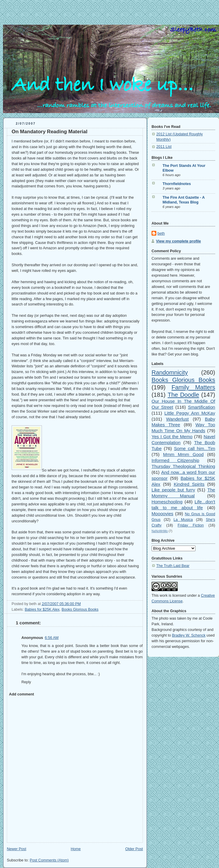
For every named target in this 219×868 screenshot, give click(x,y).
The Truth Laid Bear (173, 566)
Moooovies (162, 514)
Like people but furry (173, 490)
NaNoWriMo (160, 531)
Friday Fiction (191, 525)
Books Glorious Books (80, 610)
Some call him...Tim (195, 448)
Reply (26, 682)
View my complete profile (178, 241)
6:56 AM (52, 638)
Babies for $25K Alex (42, 610)
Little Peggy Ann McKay (190, 413)
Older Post (134, 849)
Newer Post (16, 849)
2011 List (164, 147)
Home (76, 849)
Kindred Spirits (189, 484)
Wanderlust (177, 419)
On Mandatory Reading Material (49, 132)
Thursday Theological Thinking (183, 466)
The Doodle (183, 395)
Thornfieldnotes (177, 184)
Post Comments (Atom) (49, 860)
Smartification (201, 407)
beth (161, 234)
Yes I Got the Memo (172, 437)
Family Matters (193, 387)
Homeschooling (167, 502)
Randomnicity (170, 372)
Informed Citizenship (175, 460)
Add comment (21, 694)
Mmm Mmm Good (183, 454)
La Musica (183, 520)
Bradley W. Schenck (189, 635)
